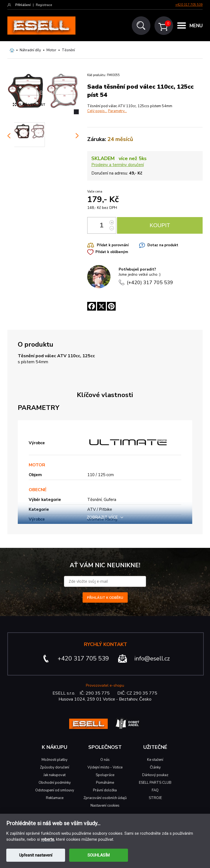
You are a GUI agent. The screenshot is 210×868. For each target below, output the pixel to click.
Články (155, 767)
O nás (105, 760)
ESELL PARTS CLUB (155, 783)
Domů (12, 50)
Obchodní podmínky (55, 783)
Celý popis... (97, 111)
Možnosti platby (55, 760)
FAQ (155, 790)
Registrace (44, 5)
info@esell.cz (152, 659)
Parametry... (117, 111)
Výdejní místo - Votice (105, 767)
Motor (51, 50)
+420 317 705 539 (189, 5)
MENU (196, 26)
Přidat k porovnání (113, 245)
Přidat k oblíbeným (112, 252)
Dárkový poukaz (155, 775)
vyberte (48, 839)
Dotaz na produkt (163, 245)
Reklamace (55, 798)
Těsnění (68, 50)
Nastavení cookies (105, 806)
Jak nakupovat (55, 775)
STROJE (155, 798)
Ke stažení (155, 760)
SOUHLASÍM (99, 855)
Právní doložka (105, 790)
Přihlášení (23, 5)
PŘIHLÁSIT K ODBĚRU (105, 597)
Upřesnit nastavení (36, 855)
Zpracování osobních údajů (105, 798)
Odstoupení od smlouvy (55, 790)
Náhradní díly (30, 50)
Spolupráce (105, 775)
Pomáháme (105, 783)
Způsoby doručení (55, 767)
